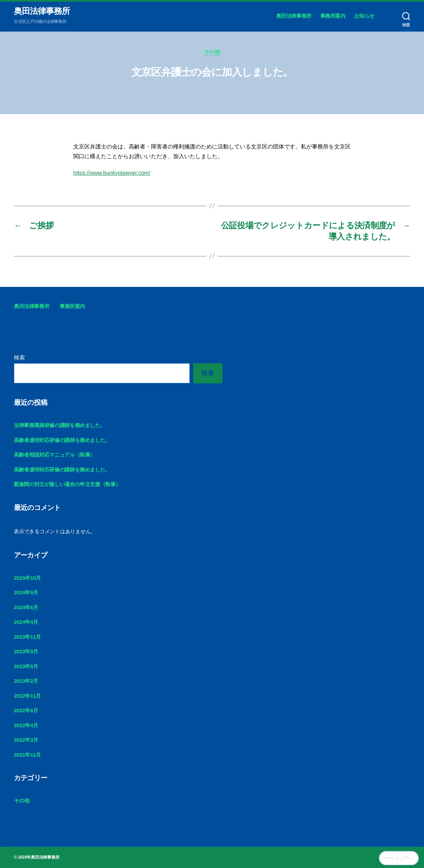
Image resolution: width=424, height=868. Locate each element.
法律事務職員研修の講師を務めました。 (60, 425)
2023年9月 (26, 651)
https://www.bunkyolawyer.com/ (112, 173)
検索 (19, 358)
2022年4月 (26, 725)
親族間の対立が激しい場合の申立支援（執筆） (67, 484)
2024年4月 (26, 622)
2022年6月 (26, 710)
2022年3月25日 (241, 92)
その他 (212, 52)
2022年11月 (27, 696)
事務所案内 (333, 16)
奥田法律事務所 (42, 11)
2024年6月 (26, 607)
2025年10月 (27, 578)
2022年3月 (26, 740)
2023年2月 (26, 681)
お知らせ (364, 16)
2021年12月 (27, 755)
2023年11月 (27, 637)
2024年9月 (26, 592)
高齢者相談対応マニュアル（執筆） (54, 455)
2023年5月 (26, 666)
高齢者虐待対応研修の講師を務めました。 (62, 440)
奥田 (198, 92)
